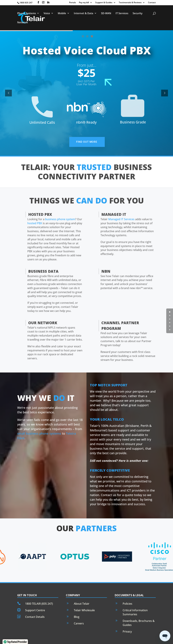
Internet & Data (84, 13)
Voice (47, 13)
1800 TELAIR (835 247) (39, 592)
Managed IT (114, 203)
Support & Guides (104, 3)
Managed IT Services (121, 208)
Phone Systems (27, 13)
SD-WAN (106, 13)
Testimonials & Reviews (130, 3)
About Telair (82, 592)
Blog (77, 605)
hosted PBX (35, 212)
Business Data (43, 260)
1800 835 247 (26, 3)
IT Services (122, 13)
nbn (106, 260)
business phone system (60, 208)
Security (138, 13)
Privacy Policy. (106, 639)
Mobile (62, 13)
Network (23, 22)
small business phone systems (39, 422)
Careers (79, 612)
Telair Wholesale (84, 599)
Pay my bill (84, 3)
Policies (127, 592)
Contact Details (35, 605)
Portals (72, 3)
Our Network (43, 311)
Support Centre (35, 599)
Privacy (127, 620)
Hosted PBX (40, 203)
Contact (152, 3)
